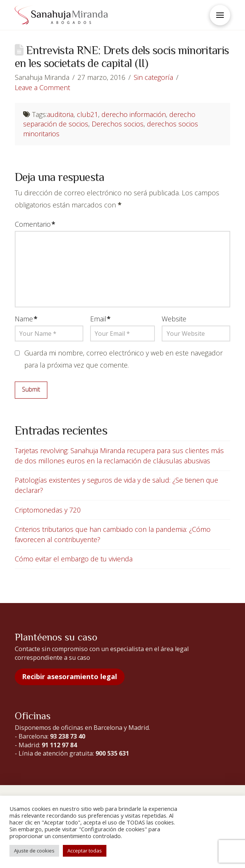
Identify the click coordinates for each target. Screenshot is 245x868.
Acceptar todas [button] (85, 851)
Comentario (35, 224)
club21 (87, 114)
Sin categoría (153, 77)
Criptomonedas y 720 (48, 510)
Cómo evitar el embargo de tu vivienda (74, 559)
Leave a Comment (42, 87)
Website (174, 319)
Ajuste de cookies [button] (34, 851)
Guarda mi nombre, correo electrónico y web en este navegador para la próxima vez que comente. (123, 359)
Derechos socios (118, 124)
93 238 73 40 (68, 736)
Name (26, 319)
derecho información (134, 114)
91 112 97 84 (59, 745)
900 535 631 (112, 753)
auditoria (60, 114)
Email (101, 319)
